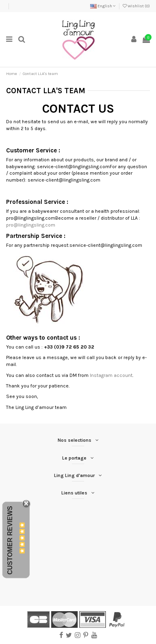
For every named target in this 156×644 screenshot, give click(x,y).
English (103, 6)
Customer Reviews (10, 540)
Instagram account (111, 375)
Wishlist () (136, 6)
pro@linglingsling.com (31, 225)
